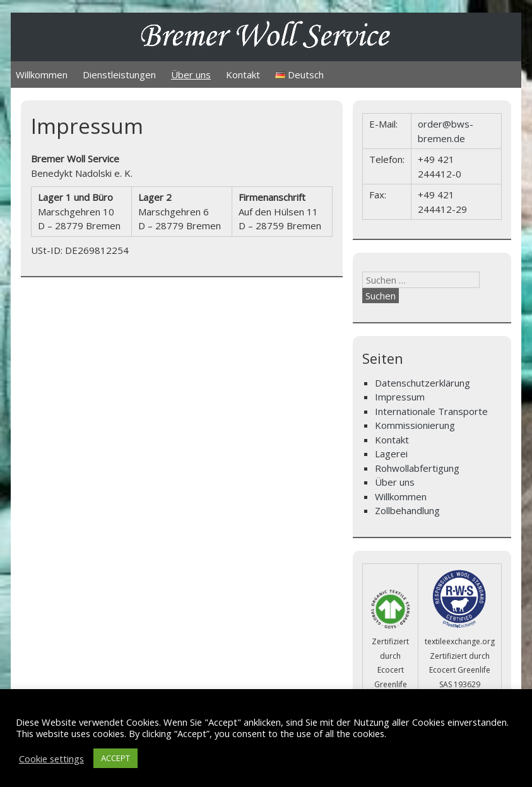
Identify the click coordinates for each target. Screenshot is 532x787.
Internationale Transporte (431, 411)
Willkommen (42, 75)
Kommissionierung (415, 425)
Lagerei (391, 454)
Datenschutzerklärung (423, 383)
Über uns (191, 75)
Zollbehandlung (407, 510)
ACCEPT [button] (115, 758)
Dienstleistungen (119, 75)
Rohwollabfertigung (417, 468)
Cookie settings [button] (51, 759)
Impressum (400, 397)
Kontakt (243, 75)
